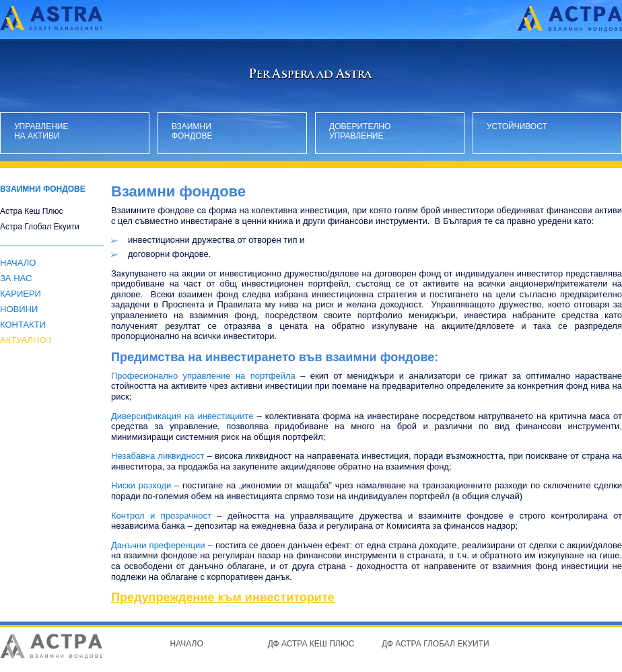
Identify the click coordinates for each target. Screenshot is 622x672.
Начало (18, 263)
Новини (19, 309)
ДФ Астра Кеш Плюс (311, 644)
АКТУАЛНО (26, 340)
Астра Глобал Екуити (40, 227)
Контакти (23, 325)
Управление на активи (41, 131)
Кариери (21, 294)
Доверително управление (359, 131)
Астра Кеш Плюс (31, 212)
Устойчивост (517, 126)
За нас (16, 278)
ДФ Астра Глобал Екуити (436, 644)
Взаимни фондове (192, 131)
